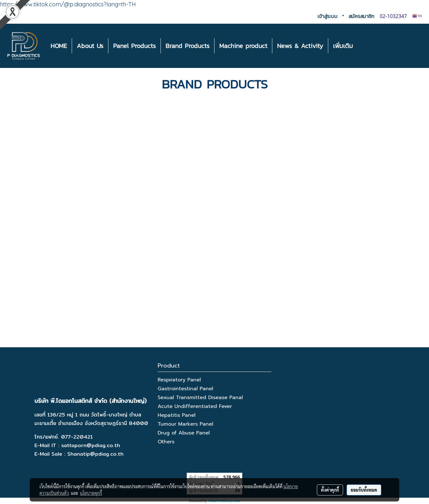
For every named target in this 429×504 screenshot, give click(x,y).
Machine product (243, 46)
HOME (59, 46)
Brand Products (187, 46)
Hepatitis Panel (177, 415)
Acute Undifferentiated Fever (195, 406)
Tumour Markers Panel (185, 424)
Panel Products (134, 46)
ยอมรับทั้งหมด (364, 490)
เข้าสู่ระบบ (327, 16)
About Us (90, 46)
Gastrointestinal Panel (185, 389)
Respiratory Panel (179, 380)
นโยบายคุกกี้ (91, 493)
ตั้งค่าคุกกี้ (330, 490)
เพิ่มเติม (343, 46)
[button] (363, 46)
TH (417, 16)
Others (166, 442)
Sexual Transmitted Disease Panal (200, 398)
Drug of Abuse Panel (184, 433)
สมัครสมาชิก (361, 16)
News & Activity (300, 46)
